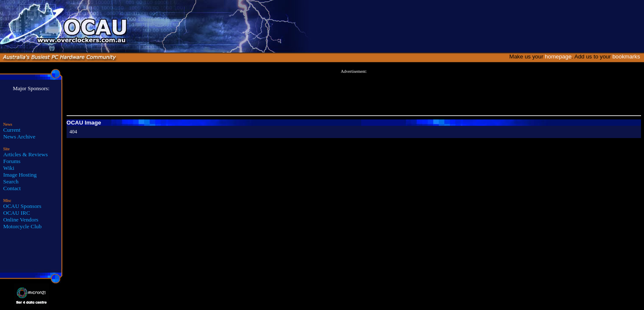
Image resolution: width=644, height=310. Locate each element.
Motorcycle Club (23, 226)
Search (11, 181)
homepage (558, 57)
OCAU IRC (17, 213)
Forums (12, 161)
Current (12, 130)
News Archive (20, 137)
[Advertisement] (354, 93)
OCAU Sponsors (22, 206)
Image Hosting (20, 175)
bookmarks (628, 57)
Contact (12, 188)
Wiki (9, 168)
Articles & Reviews (26, 154)
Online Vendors (21, 220)
